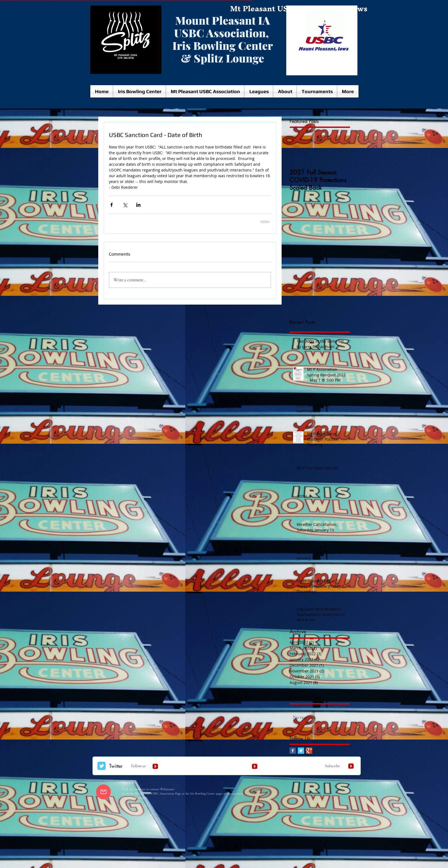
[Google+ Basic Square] (309, 751)
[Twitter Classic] (102, 766)
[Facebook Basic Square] (293, 751)
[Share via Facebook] (112, 205)
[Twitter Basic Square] (301, 751)
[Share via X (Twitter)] (125, 205)
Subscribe (333, 766)
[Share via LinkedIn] (138, 205)
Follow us (138, 766)
